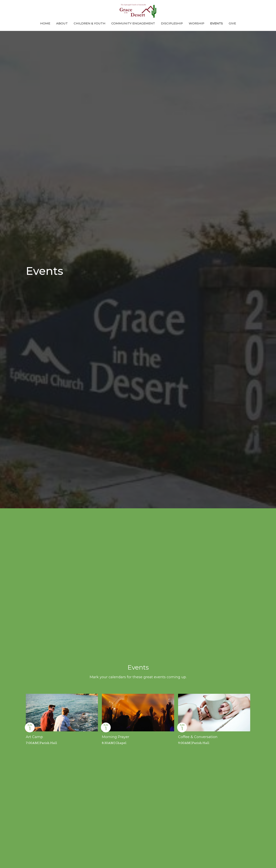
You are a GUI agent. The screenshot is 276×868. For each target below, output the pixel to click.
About (62, 23)
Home (45, 23)
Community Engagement (133, 23)
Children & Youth (90, 23)
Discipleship (172, 23)
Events (217, 23)
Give (232, 23)
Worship (197, 23)
